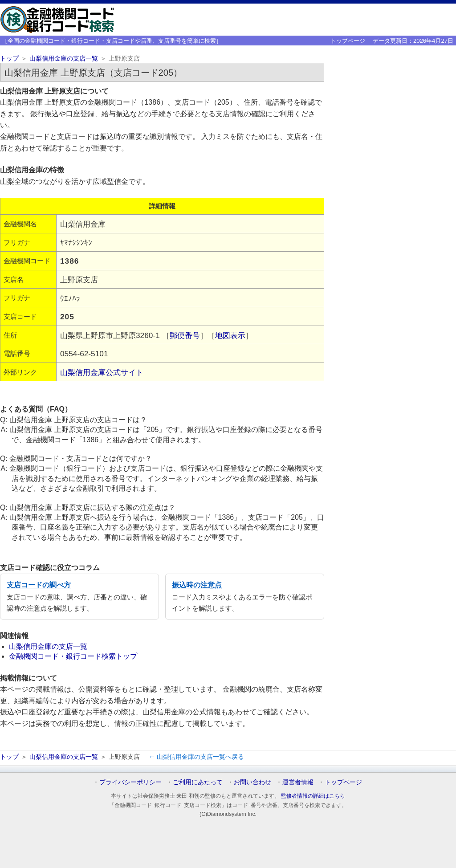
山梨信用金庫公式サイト (102, 372)
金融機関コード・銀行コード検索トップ (73, 656)
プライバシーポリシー (130, 782)
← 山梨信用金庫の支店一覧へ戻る (196, 757)
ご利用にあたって (198, 782)
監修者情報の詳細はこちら (313, 796)
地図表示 (230, 335)
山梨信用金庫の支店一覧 (64, 59)
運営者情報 (298, 782)
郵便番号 (185, 335)
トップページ (348, 41)
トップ (9, 59)
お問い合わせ (252, 782)
